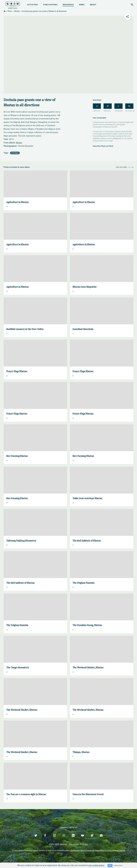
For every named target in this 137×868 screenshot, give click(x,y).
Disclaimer (74, 844)
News (82, 5)
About (93, 5)
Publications (50, 5)
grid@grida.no (118, 138)
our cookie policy (96, 865)
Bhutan (17, 11)
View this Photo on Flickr (103, 146)
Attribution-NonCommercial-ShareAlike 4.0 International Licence (98, 850)
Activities (33, 5)
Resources (68, 5)
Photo (10, 11)
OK (110, 866)
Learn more (118, 865)
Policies (84, 844)
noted (35, 850)
